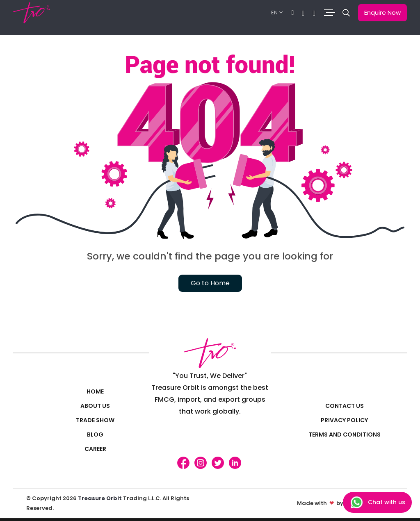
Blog (95, 435)
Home (95, 391)
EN (274, 13)
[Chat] (293, 13)
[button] (346, 13)
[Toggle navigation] (329, 13)
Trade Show (95, 420)
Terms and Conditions (345, 435)
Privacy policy (344, 420)
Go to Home (210, 283)
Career (95, 449)
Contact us (345, 406)
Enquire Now (382, 13)
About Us (95, 406)
